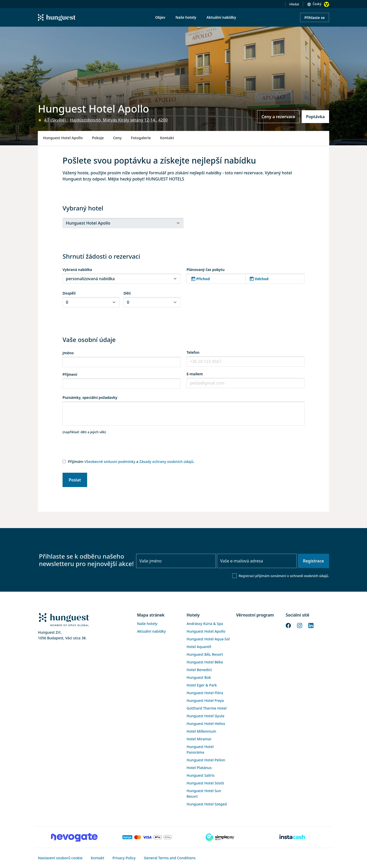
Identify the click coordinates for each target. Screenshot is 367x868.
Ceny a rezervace (278, 117)
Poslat (75, 480)
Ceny (117, 138)
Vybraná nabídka (77, 270)
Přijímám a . (131, 462)
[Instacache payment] (293, 837)
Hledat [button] (294, 4)
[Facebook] (288, 625)
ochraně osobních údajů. (309, 576)
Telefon (193, 352)
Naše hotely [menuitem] (186, 17)
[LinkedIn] (311, 625)
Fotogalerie (141, 138)
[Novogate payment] (74, 837)
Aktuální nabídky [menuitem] (221, 17)
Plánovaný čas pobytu (206, 270)
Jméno (68, 353)
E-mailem (195, 374)
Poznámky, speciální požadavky (90, 397)
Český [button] (317, 4)
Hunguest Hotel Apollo (63, 138)
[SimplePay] (220, 837)
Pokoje (98, 138)
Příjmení (70, 374)
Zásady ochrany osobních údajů (166, 462)
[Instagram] (300, 625)
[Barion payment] (147, 837)
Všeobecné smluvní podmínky (110, 462)
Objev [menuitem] (160, 17)
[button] (246, 279)
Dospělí (69, 293)
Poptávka (315, 117)
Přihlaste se (315, 18)
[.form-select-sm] (123, 223)
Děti (127, 293)
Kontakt (167, 138)
